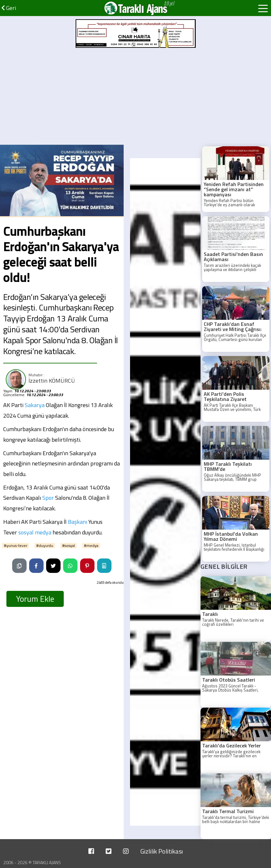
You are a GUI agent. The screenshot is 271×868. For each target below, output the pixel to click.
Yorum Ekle (35, 599)
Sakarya (35, 405)
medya (43, 532)
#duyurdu (45, 546)
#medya (91, 546)
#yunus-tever (16, 546)
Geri (9, 8)
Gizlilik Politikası (162, 851)
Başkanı (78, 522)
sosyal (26, 532)
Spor (48, 498)
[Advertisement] (135, 97)
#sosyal (69, 546)
